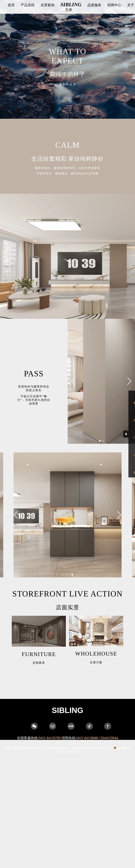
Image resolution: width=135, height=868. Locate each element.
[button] (129, 389)
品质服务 (94, 5)
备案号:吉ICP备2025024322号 (94, 748)
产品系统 (28, 5)
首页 (11, 5)
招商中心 (114, 5)
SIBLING (71, 4)
